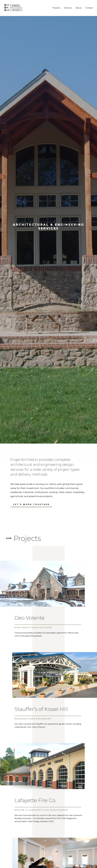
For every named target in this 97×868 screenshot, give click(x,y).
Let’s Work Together (31, 504)
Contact (89, 8)
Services (68, 8)
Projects (56, 8)
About (78, 8)
